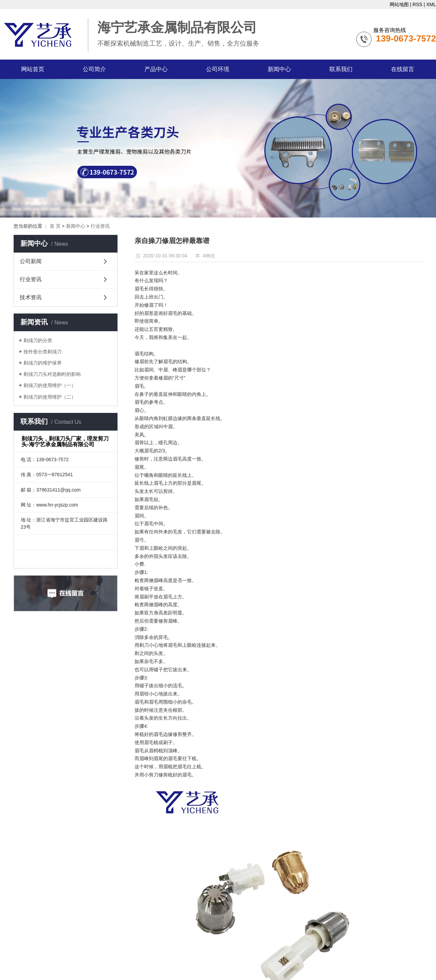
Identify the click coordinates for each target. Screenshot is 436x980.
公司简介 (94, 69)
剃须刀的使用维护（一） (50, 385)
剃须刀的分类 (38, 340)
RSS (417, 4)
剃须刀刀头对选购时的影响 (52, 374)
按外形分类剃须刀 (43, 352)
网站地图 (399, 4)
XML (431, 4)
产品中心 (156, 69)
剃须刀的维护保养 (43, 363)
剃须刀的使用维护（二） (50, 397)
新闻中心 (279, 69)
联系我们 (341, 69)
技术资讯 (31, 297)
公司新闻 (31, 261)
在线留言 (403, 69)
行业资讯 (100, 226)
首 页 (55, 226)
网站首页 (33, 69)
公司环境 (218, 69)
